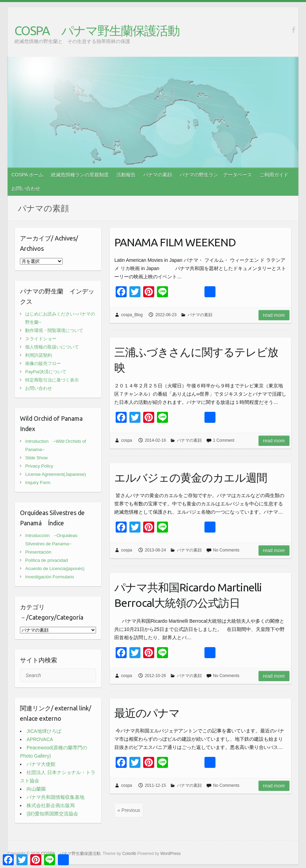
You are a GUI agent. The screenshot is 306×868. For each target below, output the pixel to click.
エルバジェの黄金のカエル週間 (191, 478)
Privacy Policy (39, 466)
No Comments (226, 550)
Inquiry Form (38, 483)
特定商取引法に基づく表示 (52, 380)
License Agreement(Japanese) (55, 474)
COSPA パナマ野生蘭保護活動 (97, 30)
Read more (274, 315)
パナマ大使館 (41, 764)
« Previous (129, 810)
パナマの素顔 (158, 175)
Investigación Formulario (50, 577)
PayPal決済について (46, 372)
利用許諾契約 (39, 355)
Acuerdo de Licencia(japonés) (55, 569)
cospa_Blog (132, 315)
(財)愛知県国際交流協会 (52, 814)
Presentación (38, 552)
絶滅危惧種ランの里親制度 (80, 175)
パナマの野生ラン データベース (216, 175)
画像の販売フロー (43, 363)
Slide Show (36, 458)
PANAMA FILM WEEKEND (175, 242)
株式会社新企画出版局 (51, 805)
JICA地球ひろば (44, 731)
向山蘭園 (36, 789)
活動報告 (126, 175)
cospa (127, 440)
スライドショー (41, 339)
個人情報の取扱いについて (52, 347)
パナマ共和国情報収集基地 (55, 797)
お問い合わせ (26, 189)
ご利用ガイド (274, 175)
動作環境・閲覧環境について (54, 330)
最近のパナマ (147, 713)
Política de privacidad (46, 560)
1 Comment (224, 440)
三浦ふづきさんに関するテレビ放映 (196, 360)
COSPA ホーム (27, 175)
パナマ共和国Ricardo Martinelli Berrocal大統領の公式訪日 (188, 595)
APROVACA (40, 739)
